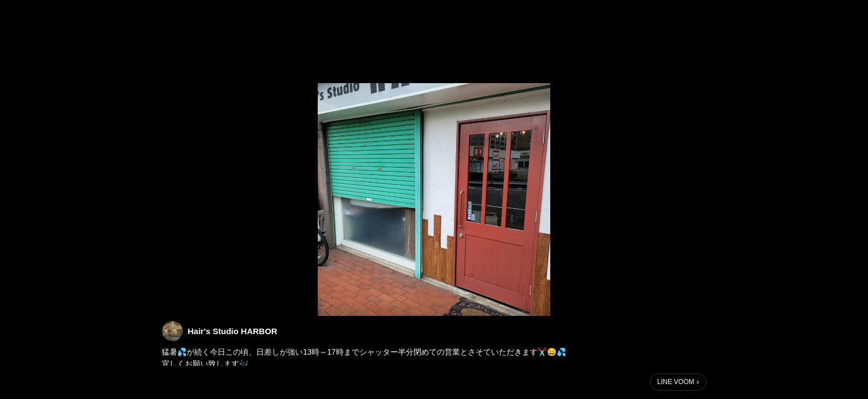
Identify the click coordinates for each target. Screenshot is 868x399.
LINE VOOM (676, 382)
